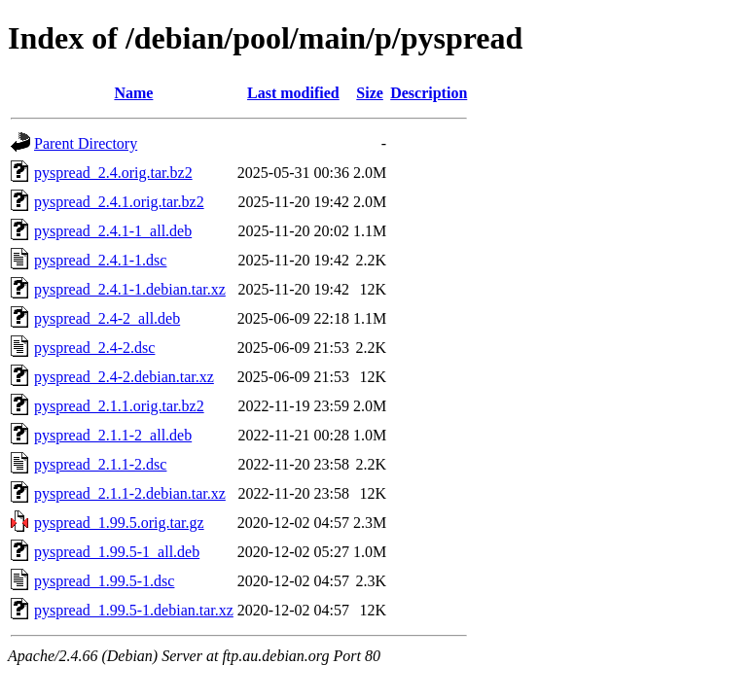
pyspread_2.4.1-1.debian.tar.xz (130, 289)
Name (133, 93)
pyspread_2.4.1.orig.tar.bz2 (119, 202)
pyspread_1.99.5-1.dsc (104, 581)
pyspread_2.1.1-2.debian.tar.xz (130, 493)
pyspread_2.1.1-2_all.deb (113, 435)
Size (370, 93)
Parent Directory (86, 143)
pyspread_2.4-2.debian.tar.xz (124, 377)
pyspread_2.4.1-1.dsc (100, 260)
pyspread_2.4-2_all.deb (107, 318)
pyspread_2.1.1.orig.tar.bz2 (119, 406)
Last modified (293, 93)
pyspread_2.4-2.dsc (94, 348)
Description (429, 93)
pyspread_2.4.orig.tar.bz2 (113, 173)
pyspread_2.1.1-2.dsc (100, 464)
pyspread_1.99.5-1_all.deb (117, 552)
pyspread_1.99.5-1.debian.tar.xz (134, 610)
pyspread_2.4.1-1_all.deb (113, 231)
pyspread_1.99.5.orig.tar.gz (119, 523)
